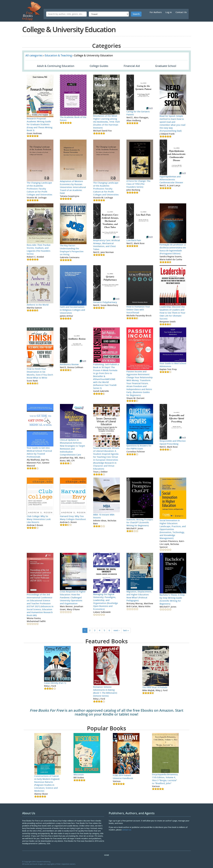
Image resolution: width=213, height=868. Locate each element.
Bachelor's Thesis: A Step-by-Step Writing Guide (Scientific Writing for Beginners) (172, 599)
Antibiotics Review (69, 364)
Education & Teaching (58, 55)
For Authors (156, 12)
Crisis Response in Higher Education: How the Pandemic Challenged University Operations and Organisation (73, 597)
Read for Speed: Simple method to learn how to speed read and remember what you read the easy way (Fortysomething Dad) (172, 123)
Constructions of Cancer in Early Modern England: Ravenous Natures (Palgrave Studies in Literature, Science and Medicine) (47, 783)
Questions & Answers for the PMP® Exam (139, 447)
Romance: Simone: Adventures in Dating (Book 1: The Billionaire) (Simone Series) (105, 691)
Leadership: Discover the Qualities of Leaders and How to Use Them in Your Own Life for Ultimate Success (172, 313)
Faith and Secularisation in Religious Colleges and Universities (72, 310)
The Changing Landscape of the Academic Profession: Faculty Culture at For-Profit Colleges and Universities (39, 189)
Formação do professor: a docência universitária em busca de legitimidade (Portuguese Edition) (173, 249)
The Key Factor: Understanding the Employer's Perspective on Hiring (72, 250)
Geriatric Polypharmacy (105, 302)
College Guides (99, 66)
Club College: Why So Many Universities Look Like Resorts (39, 519)
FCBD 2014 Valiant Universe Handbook (123, 777)
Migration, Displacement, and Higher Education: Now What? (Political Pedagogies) (139, 596)
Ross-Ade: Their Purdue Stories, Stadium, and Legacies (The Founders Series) (39, 249)
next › (117, 630)
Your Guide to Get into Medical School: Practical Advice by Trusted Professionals (39, 452)
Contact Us (181, 12)
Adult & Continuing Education (56, 66)
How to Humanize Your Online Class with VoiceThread (138, 310)
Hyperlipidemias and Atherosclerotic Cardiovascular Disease (171, 179)
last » (126, 630)
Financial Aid (132, 66)
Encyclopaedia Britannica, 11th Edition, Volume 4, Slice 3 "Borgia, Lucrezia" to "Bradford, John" (165, 779)
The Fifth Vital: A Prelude (155, 687)
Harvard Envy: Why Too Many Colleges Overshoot (73, 518)
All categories (34, 55)
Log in (169, 12)
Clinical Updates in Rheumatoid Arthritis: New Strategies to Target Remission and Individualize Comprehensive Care (72, 447)
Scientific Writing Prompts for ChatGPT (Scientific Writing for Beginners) (140, 522)
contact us (127, 830)
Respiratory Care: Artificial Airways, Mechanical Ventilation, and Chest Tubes (106, 245)
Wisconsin (79, 775)
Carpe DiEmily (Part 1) (55, 683)
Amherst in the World (38, 305)
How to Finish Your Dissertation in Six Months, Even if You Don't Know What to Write (40, 373)
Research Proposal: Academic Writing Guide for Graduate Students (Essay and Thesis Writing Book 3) (40, 124)
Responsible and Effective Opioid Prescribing (173, 442)
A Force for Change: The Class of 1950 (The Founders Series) (138, 184)
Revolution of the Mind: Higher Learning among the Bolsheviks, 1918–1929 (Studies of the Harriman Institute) (106, 122)
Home (107, 855)
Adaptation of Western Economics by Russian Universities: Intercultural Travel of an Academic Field (73, 187)
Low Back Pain (134, 240)
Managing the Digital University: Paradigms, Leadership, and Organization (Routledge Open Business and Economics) (106, 602)
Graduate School (166, 66)
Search (136, 14)
